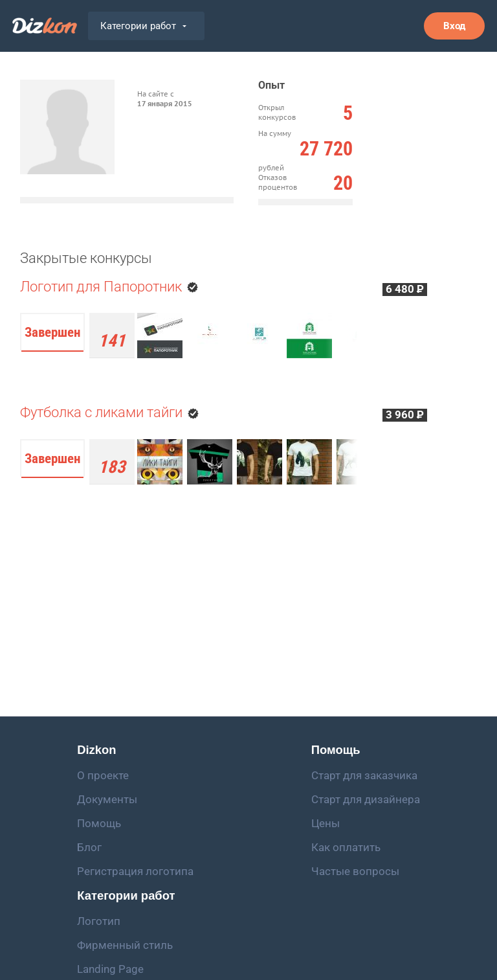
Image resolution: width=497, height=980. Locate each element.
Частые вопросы (355, 871)
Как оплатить (346, 847)
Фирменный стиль (125, 945)
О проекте (103, 775)
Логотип (99, 921)
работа (112, 342)
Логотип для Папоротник (103, 287)
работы (112, 468)
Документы (107, 799)
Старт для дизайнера (366, 799)
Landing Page (110, 969)
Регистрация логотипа (135, 871)
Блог (89, 847)
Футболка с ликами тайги (101, 412)
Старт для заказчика (364, 775)
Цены (326, 823)
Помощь (99, 823)
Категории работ (143, 26)
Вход (454, 26)
